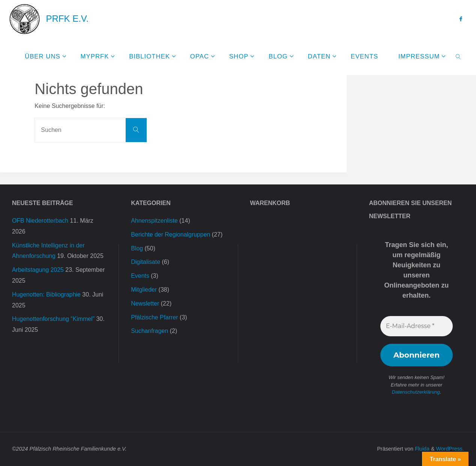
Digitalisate (146, 262)
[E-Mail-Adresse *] (417, 326)
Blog (137, 248)
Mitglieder (144, 290)
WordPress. (450, 449)
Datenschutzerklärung (416, 392)
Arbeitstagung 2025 (38, 270)
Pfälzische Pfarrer (155, 317)
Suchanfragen (150, 331)
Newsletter (145, 303)
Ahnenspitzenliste (154, 221)
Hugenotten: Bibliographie (47, 294)
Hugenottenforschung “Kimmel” (53, 319)
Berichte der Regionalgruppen (171, 234)
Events (140, 276)
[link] (458, 56)
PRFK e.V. (67, 19)
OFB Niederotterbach (40, 221)
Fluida (421, 449)
